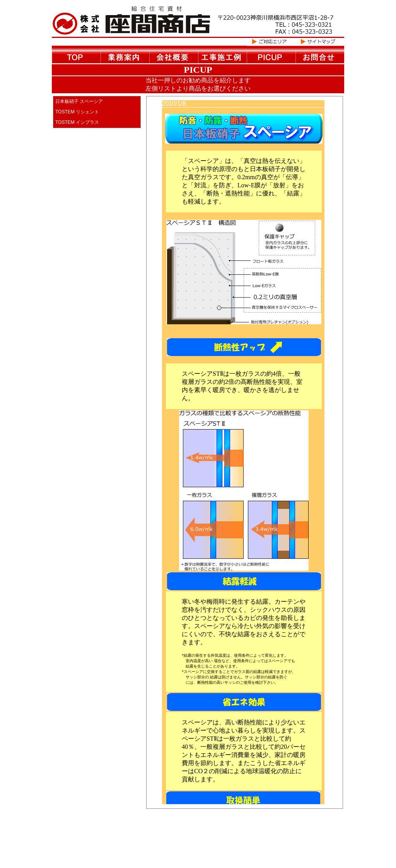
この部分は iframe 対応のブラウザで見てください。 (249, 456)
